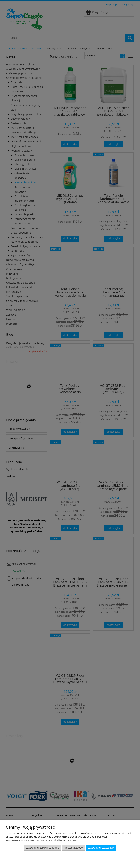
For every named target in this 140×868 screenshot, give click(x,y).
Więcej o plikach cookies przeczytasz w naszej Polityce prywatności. (42, 840)
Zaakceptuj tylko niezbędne (43, 848)
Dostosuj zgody (74, 848)
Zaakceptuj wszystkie (101, 848)
